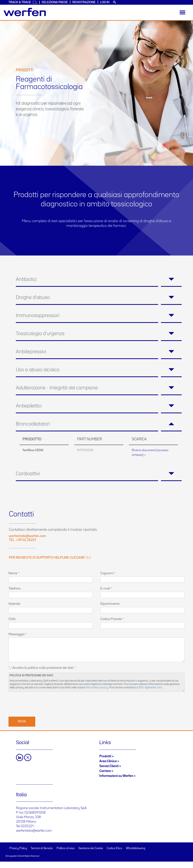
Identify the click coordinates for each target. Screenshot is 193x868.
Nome (13, 573)
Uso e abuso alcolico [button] (99, 370)
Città (12, 619)
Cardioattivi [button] (99, 474)
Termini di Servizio (42, 848)
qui (88, 558)
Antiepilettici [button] (99, 406)
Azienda (14, 604)
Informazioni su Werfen (116, 776)
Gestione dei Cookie (91, 848)
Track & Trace (23, 2)
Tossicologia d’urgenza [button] (99, 334)
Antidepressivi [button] (99, 352)
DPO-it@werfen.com (150, 688)
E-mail (105, 589)
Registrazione (84, 2)
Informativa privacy (97, 688)
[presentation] (37, 704)
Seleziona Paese (55, 2)
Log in (105, 2)
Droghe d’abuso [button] (99, 298)
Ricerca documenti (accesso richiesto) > (150, 453)
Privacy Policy (18, 848)
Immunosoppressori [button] (99, 316)
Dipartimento (110, 604)
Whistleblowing (136, 848)
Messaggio (16, 634)
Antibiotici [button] (99, 280)
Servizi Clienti (109, 766)
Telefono (15, 589)
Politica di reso (66, 848)
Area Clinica (108, 761)
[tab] (99, 280)
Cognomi (107, 573)
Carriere (105, 771)
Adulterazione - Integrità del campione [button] (99, 388)
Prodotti (105, 756)
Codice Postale (111, 619)
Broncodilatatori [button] (99, 424)
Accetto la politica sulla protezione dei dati (43, 668)
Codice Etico (114, 848)
